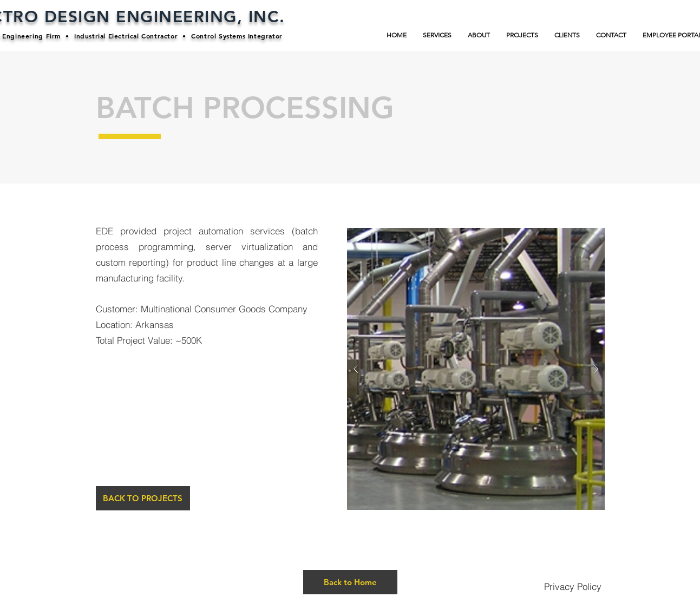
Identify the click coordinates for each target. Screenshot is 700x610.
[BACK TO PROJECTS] (143, 498)
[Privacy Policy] (573, 586)
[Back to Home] (350, 582)
